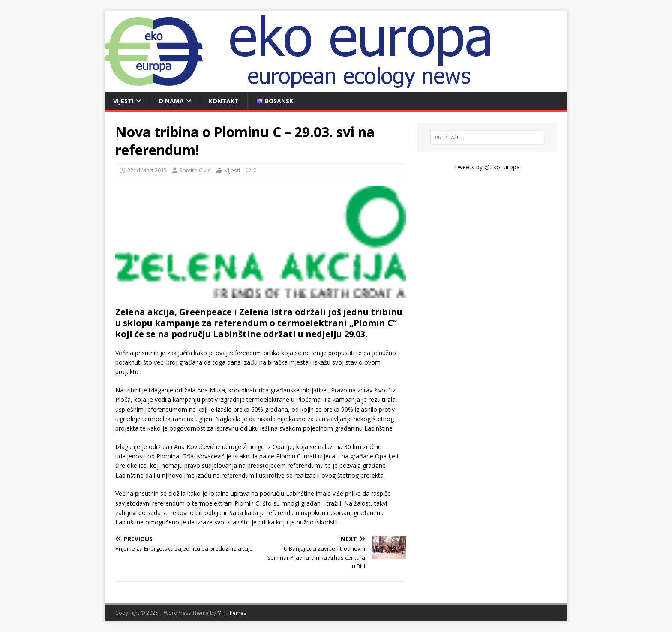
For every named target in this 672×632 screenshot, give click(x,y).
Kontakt (224, 101)
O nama (171, 101)
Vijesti (123, 101)
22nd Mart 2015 (147, 170)
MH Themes (232, 613)
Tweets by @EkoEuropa (487, 167)
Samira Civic (195, 170)
